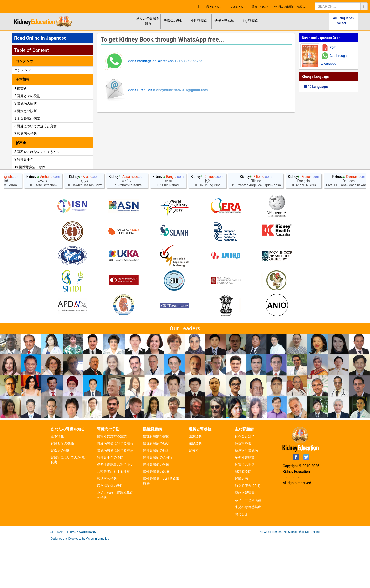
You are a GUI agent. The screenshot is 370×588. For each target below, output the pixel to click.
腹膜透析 (195, 489)
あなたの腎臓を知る (148, 21)
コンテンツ (23, 70)
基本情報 (57, 482)
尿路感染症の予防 (110, 532)
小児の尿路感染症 (248, 553)
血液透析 (195, 482)
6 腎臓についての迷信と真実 (36, 126)
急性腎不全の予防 (110, 503)
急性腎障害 (243, 489)
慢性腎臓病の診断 (156, 510)
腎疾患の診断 (61, 496)
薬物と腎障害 (245, 539)
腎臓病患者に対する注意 (115, 489)
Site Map (57, 578)
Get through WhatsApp (334, 60)
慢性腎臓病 (199, 21)
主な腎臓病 (250, 21)
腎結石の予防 (107, 524)
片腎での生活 (245, 510)
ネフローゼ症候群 (248, 546)
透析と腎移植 (224, 21)
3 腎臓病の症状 (26, 103)
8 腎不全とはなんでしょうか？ (37, 152)
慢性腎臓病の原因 (156, 482)
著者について (260, 7)
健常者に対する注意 (112, 482)
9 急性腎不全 (24, 159)
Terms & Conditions (81, 578)
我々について (215, 7)
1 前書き (21, 88)
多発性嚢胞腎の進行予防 (115, 510)
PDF (332, 47)
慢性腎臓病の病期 (156, 496)
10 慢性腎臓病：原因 (30, 167)
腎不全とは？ (245, 482)
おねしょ (241, 560)
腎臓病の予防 (173, 21)
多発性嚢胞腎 (245, 503)
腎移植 (194, 496)
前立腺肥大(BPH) (247, 532)
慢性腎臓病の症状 (156, 489)
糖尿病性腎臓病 (246, 496)
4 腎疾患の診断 (26, 111)
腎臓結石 (241, 524)
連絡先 (301, 7)
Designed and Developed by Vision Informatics (80, 584)
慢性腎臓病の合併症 (158, 503)
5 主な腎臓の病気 (27, 119)
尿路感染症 (243, 517)
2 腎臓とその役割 (27, 96)
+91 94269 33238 (189, 61)
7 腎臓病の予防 (26, 134)
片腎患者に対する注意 (114, 517)
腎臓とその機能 (62, 489)
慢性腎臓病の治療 (156, 517)
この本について (238, 7)
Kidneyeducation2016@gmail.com (181, 90)
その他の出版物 (283, 7)
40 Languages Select (343, 21)
